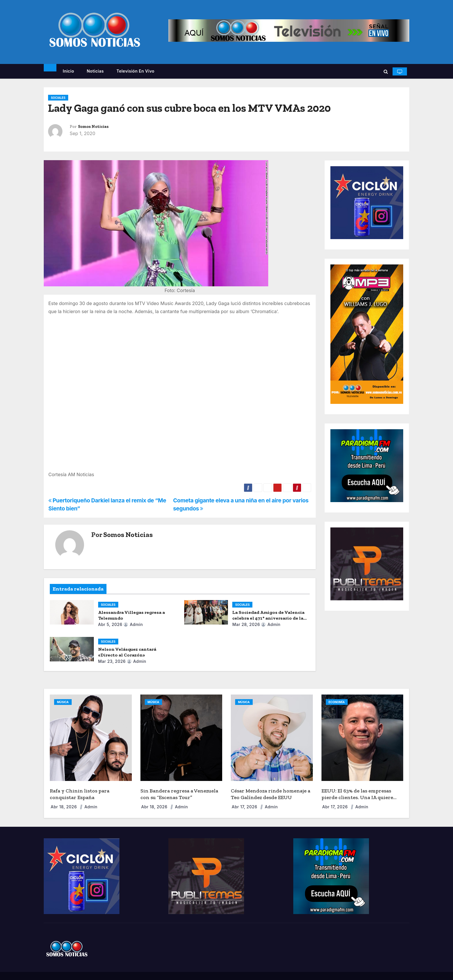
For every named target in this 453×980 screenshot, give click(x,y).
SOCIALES (58, 98)
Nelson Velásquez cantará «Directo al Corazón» (127, 652)
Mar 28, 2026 (246, 624)
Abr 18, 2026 (64, 807)
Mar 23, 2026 (112, 661)
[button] (386, 71)
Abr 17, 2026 (245, 807)
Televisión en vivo (136, 71)
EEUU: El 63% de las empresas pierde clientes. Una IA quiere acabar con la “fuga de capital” (357, 797)
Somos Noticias (93, 127)
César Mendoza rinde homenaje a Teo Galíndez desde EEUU (271, 794)
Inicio (68, 71)
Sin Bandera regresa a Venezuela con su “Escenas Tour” (179, 794)
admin (133, 624)
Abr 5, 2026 (110, 624)
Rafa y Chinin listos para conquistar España (80, 794)
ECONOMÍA (337, 702)
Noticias (95, 71)
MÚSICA (63, 702)
